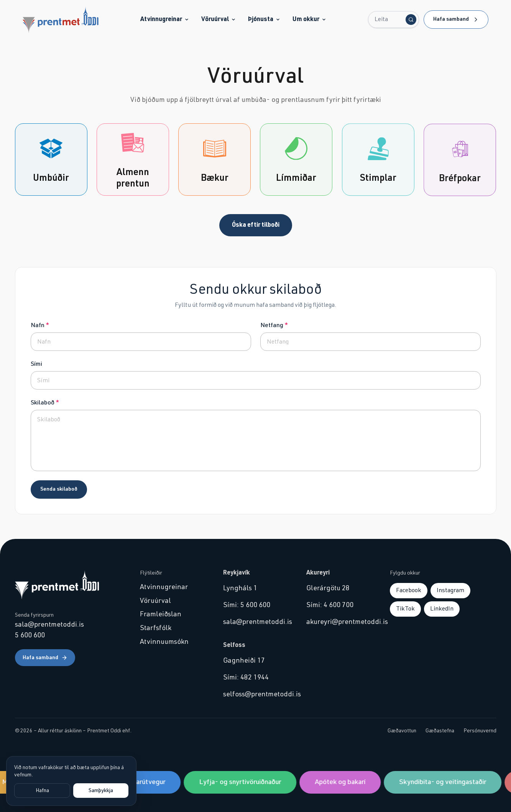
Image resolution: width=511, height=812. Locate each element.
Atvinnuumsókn (164, 642)
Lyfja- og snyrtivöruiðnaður (242, 782)
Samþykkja (101, 791)
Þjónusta (264, 19)
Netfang (274, 325)
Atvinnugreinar (165, 19)
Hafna (42, 791)
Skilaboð (45, 403)
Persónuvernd (480, 731)
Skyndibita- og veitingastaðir (444, 782)
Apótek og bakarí (342, 782)
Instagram (450, 590)
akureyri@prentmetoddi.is (339, 622)
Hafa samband (456, 20)
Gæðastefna (440, 731)
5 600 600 (30, 635)
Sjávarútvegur (146, 782)
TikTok (405, 609)
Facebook (409, 590)
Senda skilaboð (59, 489)
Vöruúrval (219, 19)
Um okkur (309, 19)
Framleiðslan (161, 614)
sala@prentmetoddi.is (49, 625)
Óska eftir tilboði (256, 225)
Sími (36, 364)
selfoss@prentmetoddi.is (255, 694)
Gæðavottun (402, 731)
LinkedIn (442, 609)
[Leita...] (394, 20)
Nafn (40, 325)
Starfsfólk (156, 628)
